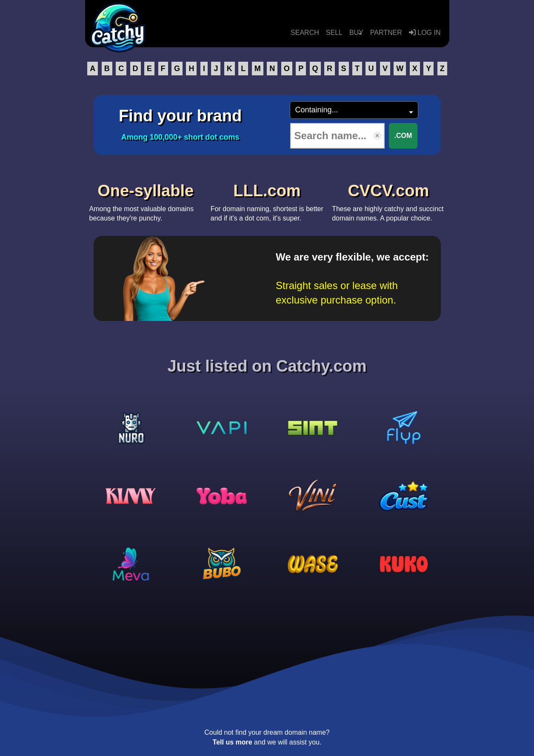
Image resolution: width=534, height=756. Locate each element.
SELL (334, 33)
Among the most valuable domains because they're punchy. (146, 200)
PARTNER (386, 33)
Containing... (317, 110)
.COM (403, 136)
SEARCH (305, 33)
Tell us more (233, 742)
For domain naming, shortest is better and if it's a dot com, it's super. (267, 200)
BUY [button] (356, 33)
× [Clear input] (377, 136)
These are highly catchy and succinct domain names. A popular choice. (388, 200)
